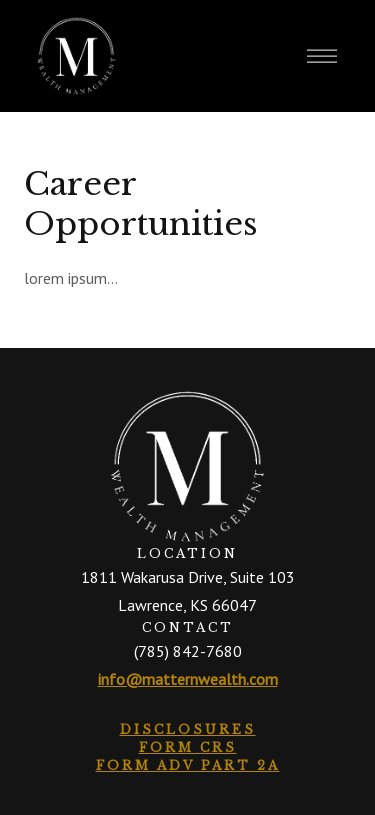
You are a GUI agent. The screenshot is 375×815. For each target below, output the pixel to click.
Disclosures (188, 729)
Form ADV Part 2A (188, 765)
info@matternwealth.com (188, 679)
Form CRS (188, 747)
